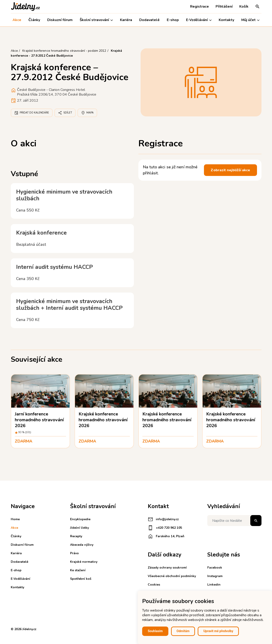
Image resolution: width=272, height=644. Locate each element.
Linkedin (214, 585)
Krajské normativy (84, 562)
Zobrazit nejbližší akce (230, 170)
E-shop (173, 20)
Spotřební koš (81, 579)
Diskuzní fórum (60, 20)
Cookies (154, 585)
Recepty (76, 536)
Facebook (215, 568)
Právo (74, 553)
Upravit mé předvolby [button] (218, 631)
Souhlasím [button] (155, 631)
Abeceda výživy (82, 545)
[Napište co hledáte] (234, 521)
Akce (17, 20)
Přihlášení (224, 6)
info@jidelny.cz (163, 519)
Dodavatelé (149, 20)
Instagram (215, 576)
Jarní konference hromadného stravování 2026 (39, 420)
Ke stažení (78, 570)
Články (34, 20)
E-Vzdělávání (199, 20)
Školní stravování (96, 20)
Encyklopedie (80, 519)
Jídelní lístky (79, 528)
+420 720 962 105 (165, 528)
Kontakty (226, 20)
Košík (244, 6)
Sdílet (65, 113)
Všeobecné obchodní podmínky (172, 576)
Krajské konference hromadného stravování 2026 (103, 420)
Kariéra (126, 20)
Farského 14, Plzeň (166, 536)
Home (15, 519)
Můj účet (250, 20)
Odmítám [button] (183, 631)
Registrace (199, 6)
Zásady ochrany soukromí (167, 568)
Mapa (87, 113)
